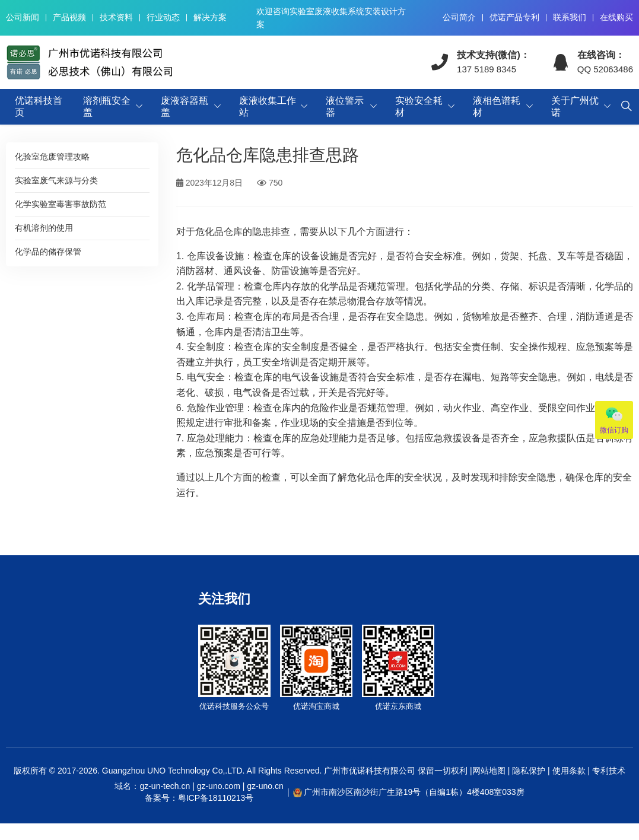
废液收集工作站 (268, 106)
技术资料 (116, 17)
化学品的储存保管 (48, 252)
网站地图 (489, 771)
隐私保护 (529, 771)
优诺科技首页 (39, 106)
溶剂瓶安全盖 (107, 106)
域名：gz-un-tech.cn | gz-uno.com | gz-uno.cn (199, 793)
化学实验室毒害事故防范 (61, 204)
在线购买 (616, 17)
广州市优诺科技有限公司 (370, 771)
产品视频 (69, 17)
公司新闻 (23, 17)
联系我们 (570, 17)
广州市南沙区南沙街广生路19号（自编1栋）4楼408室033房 (414, 792)
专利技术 (608, 771)
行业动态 (163, 17)
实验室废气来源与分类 (56, 180)
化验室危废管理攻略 (52, 157)
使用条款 (569, 771)
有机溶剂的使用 (44, 228)
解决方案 (210, 17)
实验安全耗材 (419, 106)
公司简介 (459, 17)
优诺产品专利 (514, 17)
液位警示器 (345, 106)
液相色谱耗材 (497, 106)
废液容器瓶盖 (185, 106)
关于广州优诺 (575, 106)
